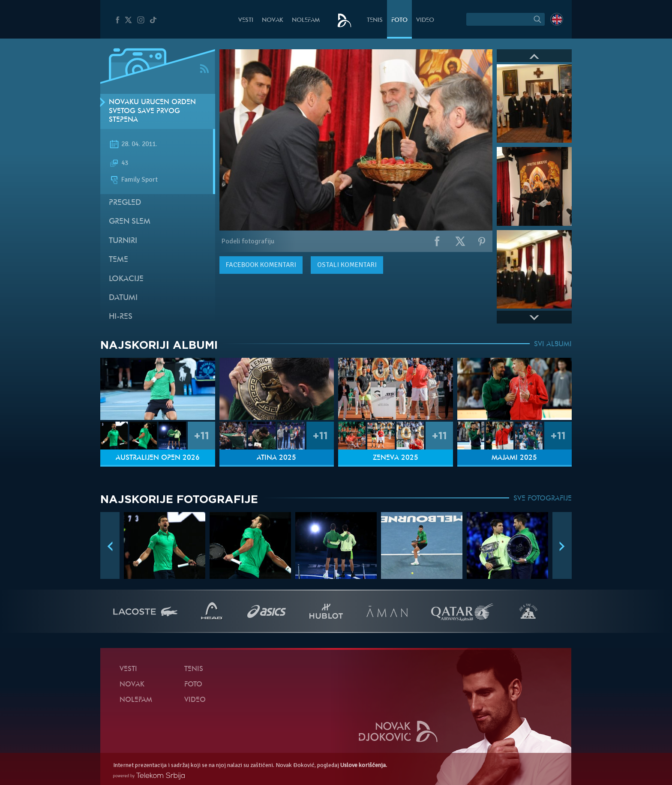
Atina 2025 (276, 458)
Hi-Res (121, 317)
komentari (261, 265)
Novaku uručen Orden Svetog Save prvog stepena (152, 111)
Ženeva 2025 (396, 458)
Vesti (246, 20)
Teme (118, 260)
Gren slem (130, 222)
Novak (273, 20)
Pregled (125, 203)
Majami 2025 (514, 458)
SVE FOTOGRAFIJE (543, 499)
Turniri (123, 241)
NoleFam (306, 20)
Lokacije (126, 279)
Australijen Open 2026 (158, 458)
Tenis (375, 20)
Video (425, 20)
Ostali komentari (347, 265)
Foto (399, 20)
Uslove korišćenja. (364, 765)
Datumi (123, 298)
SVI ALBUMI (553, 345)
